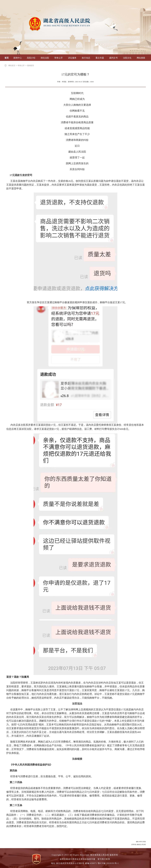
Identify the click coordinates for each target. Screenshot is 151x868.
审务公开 (59, 58)
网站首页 (12, 66)
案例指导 (31, 66)
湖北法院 (45, 58)
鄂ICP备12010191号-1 (108, 863)
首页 (7, 58)
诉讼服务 (72, 58)
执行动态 (86, 58)
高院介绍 (31, 58)
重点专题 (100, 58)
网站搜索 (141, 58)
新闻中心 (18, 58)
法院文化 (127, 58)
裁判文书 (113, 58)
